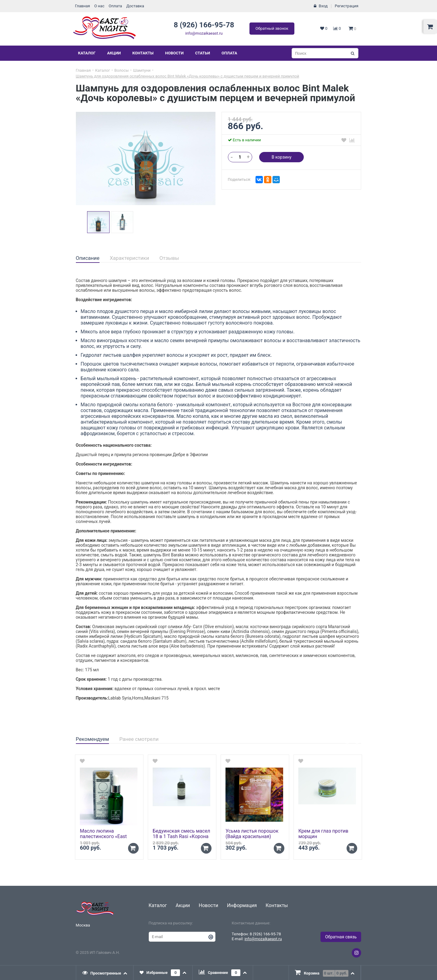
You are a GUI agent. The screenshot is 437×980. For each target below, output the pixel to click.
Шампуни (142, 70)
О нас (99, 6)
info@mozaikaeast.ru (204, 33)
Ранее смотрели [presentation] (139, 739)
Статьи (203, 53)
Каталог (87, 53)
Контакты (143, 53)
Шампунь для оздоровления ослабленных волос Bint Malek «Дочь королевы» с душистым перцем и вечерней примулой (188, 76)
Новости (174, 53)
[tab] (88, 258)
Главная (82, 6)
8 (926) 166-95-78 (204, 25)
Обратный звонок (272, 28)
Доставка (135, 6)
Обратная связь (341, 937)
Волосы (122, 70)
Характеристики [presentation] (130, 258)
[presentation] (105, 973)
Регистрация (347, 6)
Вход (323, 6)
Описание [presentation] (88, 258)
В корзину (281, 157)
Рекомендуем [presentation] (93, 739)
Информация (242, 905)
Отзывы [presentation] (169, 258)
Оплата (115, 6)
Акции (114, 53)
